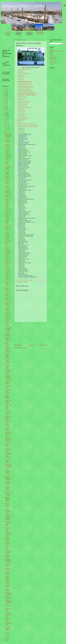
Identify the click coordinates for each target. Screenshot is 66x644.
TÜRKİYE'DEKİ (18, 32)
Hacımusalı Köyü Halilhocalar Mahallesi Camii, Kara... (8, 629)
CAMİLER (18, 35)
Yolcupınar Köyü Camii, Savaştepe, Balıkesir (8, 445)
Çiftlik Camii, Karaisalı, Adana (7, 619)
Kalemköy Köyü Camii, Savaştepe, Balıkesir (8, 273)
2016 (5, 107)
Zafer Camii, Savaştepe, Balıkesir (7, 590)
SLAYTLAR (52, 61)
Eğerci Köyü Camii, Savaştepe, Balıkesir (7, 234)
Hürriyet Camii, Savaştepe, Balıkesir (7, 543)
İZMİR (6, 132)
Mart (6, 633)
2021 (5, 98)
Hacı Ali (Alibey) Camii (23, 104)
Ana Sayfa (31, 345)
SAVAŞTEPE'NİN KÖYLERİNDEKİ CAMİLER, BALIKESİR (8, 329)
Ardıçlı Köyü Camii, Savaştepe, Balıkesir (7, 163)
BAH (19, 151)
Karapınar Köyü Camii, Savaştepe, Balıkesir (8, 294)
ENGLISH (51, 64)
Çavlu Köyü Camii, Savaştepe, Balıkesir (8, 196)
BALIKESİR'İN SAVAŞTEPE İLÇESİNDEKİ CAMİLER (8, 561)
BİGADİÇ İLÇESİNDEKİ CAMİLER (25, 86)
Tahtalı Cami (21, 121)
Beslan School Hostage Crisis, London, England (8, 529)
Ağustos (6, 123)
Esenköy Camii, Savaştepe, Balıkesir (8, 238)
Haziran (6, 127)
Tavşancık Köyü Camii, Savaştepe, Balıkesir (8, 413)
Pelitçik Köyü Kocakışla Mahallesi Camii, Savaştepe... (7, 367)
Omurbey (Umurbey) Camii (24, 118)
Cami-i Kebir (21, 71)
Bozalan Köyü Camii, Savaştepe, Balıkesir (7, 178)
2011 (5, 639)
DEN (27, 180)
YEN (25, 166)
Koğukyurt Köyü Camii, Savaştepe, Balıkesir (8, 314)
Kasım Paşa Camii (22, 112)
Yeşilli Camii (21, 80)
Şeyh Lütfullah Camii (22, 119)
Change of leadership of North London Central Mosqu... (8, 511)
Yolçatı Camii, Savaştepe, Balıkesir (7, 586)
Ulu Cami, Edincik (22, 116)
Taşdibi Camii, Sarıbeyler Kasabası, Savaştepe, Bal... (7, 499)
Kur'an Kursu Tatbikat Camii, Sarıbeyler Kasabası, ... (8, 483)
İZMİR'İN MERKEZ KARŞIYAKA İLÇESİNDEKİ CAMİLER (8, 136)
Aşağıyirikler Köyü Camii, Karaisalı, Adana (8, 610)
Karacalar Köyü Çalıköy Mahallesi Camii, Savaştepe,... (8, 284)
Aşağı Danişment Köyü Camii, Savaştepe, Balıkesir (8, 168)
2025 (5, 90)
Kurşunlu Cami (21, 113)
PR (20, 218)
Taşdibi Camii (21, 78)
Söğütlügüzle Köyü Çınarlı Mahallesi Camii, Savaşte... (8, 408)
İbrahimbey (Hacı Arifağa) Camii (25, 107)
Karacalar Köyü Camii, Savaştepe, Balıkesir (7, 278)
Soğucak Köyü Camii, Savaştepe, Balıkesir (7, 392)
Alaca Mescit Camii (22, 97)
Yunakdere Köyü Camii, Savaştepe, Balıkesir (8, 461)
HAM (19, 189)
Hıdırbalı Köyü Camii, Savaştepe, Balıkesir (7, 258)
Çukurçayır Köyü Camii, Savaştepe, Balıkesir (8, 212)
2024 (5, 92)
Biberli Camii (21, 100)
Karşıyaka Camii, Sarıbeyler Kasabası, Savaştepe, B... (8, 478)
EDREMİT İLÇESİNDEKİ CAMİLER (25, 91)
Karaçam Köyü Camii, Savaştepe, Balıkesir (7, 289)
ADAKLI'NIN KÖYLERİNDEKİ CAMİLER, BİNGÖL (8, 146)
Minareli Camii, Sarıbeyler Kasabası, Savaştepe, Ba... (7, 488)
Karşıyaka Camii (21, 72)
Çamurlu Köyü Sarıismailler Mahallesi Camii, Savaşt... (8, 192)
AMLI (20, 244)
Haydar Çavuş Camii (22, 106)
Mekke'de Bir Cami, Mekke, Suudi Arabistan (8, 594)
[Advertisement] (31, 333)
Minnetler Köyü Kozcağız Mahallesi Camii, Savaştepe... (7, 356)
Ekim (6, 120)
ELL (19, 167)
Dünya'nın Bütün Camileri (24, 6)
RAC (20, 226)
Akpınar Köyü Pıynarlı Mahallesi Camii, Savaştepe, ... (8, 151)
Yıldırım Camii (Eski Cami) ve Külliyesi (26, 124)
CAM (30, 134)
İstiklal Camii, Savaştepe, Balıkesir (7, 556)
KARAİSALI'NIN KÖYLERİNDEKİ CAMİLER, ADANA (8, 602)
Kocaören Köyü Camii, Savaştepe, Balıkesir (7, 309)
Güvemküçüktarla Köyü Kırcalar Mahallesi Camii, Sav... (8, 263)
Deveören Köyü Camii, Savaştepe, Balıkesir (8, 216)
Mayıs (6, 129)
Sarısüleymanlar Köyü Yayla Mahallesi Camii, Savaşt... (8, 377)
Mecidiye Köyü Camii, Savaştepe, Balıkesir (7, 339)
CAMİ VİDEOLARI (53, 59)
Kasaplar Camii (21, 110)
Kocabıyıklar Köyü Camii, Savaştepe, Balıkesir (8, 299)
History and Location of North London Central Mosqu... (8, 534)
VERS (26, 277)
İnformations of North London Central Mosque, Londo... (8, 523)
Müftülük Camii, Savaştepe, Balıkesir (8, 569)
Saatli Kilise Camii (22, 133)
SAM (20, 276)
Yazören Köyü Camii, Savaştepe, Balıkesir (7, 429)
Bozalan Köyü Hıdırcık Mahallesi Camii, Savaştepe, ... (8, 222)
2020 (5, 100)
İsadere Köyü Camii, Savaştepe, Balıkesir (7, 268)
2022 (5, 96)
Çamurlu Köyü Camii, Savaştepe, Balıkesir (7, 187)
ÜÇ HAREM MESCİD (54, 57)
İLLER (51, 54)
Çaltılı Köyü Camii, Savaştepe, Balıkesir (8, 182)
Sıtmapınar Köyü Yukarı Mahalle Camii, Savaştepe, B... (8, 387)
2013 (5, 113)
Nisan (6, 131)
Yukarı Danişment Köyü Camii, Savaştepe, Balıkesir (8, 450)
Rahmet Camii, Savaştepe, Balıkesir (7, 573)
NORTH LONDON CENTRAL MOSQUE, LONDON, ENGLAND (8, 517)
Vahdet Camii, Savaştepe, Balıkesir (7, 582)
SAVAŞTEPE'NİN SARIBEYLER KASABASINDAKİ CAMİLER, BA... (8, 466)
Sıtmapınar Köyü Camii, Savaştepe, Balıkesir (8, 382)
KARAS (20, 209)
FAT (26, 161)
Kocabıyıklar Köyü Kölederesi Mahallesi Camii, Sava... (8, 304)
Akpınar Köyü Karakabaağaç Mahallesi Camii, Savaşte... (8, 157)
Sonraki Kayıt (18, 345)
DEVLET (24, 144)
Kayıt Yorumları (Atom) (22, 348)
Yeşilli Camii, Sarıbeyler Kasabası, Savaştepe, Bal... (7, 505)
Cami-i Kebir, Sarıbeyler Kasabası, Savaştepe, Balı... (7, 472)
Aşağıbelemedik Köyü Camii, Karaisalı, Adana (8, 615)
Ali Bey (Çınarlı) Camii (23, 98)
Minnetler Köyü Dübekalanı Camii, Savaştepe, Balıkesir (7, 350)
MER (22, 184)
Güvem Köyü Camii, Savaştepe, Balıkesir (7, 248)
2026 (5, 88)
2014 (5, 111)
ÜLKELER (51, 56)
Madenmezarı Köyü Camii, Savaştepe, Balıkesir (7, 334)
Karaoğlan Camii (22, 109)
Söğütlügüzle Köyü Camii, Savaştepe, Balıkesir (8, 402)
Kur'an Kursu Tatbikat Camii (24, 74)
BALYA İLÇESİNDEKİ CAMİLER (25, 85)
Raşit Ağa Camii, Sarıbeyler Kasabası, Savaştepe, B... (8, 494)
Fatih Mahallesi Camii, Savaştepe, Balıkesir (7, 548)
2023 (5, 94)
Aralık (6, 116)
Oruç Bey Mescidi (22, 115)
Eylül (6, 122)
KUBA (19, 273)
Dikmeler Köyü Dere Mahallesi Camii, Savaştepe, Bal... (8, 228)
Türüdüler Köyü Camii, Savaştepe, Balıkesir (7, 424)
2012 (5, 114)
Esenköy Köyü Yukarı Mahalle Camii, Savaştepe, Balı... (8, 243)
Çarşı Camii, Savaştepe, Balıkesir (7, 539)
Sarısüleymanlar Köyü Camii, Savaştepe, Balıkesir (8, 372)
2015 (5, 109)
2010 (5, 641)
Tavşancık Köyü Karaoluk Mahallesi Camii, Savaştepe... (8, 418)
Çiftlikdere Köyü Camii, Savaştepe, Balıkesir (8, 201)
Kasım (6, 118)
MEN (21, 175)
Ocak (6, 637)
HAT (19, 193)
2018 (5, 103)
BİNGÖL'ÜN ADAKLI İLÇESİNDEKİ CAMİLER (8, 141)
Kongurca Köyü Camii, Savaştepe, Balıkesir (7, 324)
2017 (5, 105)
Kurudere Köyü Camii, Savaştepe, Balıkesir (7, 319)
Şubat (6, 635)
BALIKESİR (26, 282)
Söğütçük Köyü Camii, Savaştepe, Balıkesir (7, 397)
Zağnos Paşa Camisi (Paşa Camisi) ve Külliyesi (28, 125)
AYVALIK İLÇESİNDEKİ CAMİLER (25, 83)
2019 (5, 101)
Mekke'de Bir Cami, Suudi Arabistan (7, 598)
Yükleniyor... (5, 59)
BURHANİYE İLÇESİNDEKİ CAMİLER (26, 88)
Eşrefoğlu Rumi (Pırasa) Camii (24, 101)
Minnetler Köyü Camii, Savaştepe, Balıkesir (7, 344)
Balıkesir (21, 282)
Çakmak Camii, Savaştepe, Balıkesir (7, 565)
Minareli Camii (21, 75)
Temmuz (6, 125)
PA (25, 174)
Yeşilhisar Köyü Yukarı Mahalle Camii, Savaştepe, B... (8, 440)
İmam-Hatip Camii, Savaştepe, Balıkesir (8, 552)
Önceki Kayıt (43, 345)
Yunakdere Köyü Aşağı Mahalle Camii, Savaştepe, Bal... (8, 455)
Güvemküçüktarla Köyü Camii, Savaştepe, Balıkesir (8, 253)
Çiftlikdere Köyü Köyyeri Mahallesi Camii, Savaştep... (8, 206)
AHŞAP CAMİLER (53, 62)
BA (19, 148)
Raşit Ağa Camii (21, 77)
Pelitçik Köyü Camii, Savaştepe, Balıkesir (7, 361)
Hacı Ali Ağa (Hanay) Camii (24, 103)
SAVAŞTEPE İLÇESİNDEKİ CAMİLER (26, 92)
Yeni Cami (20, 122)
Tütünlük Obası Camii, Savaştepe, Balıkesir (7, 578)
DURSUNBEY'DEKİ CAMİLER (24, 89)
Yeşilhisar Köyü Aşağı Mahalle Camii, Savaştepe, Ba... (8, 435)
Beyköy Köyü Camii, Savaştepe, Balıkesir (7, 173)
